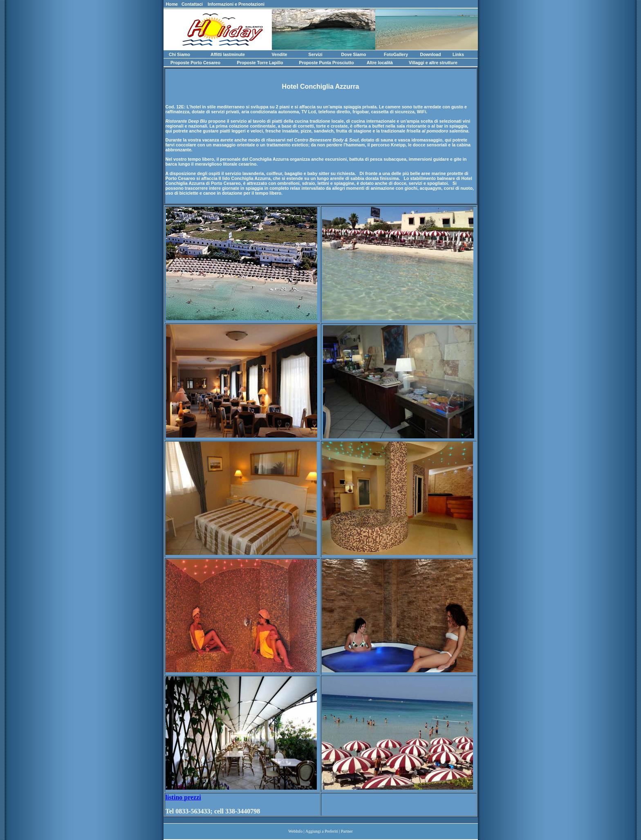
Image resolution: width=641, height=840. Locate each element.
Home (172, 4)
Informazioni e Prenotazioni (236, 4)
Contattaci (192, 4)
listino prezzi (183, 797)
